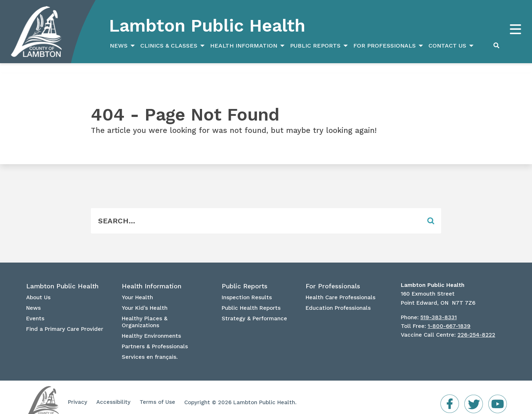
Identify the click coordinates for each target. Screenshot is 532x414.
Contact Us (447, 46)
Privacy (78, 392)
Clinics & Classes (169, 46)
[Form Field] (255, 211)
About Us (38, 287)
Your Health (137, 287)
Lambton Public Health (207, 26)
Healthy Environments (151, 326)
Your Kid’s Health (145, 298)
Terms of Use (157, 392)
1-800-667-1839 (449, 316)
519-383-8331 (439, 307)
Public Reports (315, 46)
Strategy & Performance (254, 308)
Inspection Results (247, 287)
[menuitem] (121, 46)
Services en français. (150, 347)
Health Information (244, 46)
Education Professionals (338, 298)
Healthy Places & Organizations (145, 312)
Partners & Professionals (155, 336)
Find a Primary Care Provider (65, 319)
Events (35, 308)
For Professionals (384, 46)
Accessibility (113, 392)
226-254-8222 (476, 325)
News (119, 46)
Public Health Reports (251, 298)
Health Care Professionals (340, 287)
